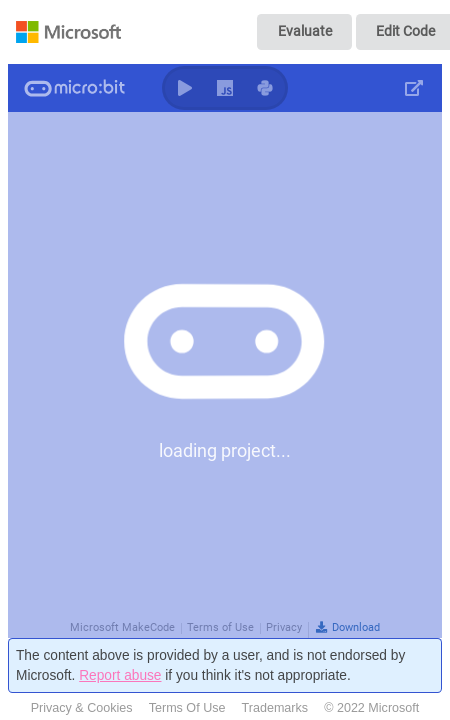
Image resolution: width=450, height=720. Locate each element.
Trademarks (275, 708)
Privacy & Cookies (82, 708)
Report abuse (120, 675)
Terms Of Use (187, 708)
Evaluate (305, 31)
